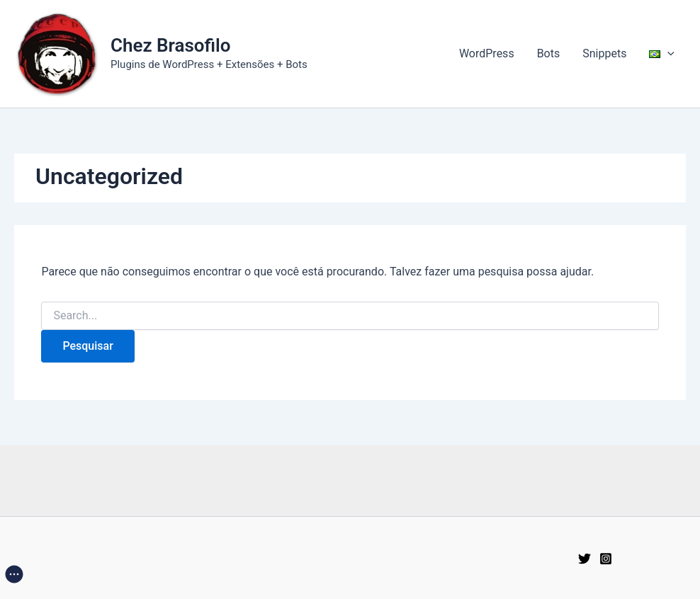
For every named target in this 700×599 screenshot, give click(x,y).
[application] (667, 54)
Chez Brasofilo (171, 45)
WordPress (487, 53)
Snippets (604, 53)
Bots (549, 53)
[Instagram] (606, 559)
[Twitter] (585, 559)
